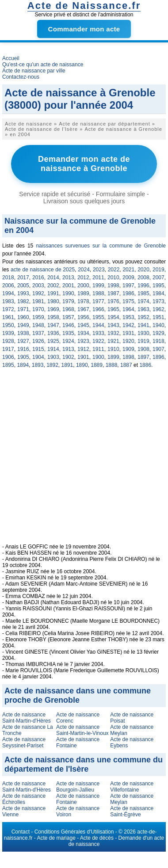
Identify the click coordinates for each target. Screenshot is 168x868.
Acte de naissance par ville (34, 71)
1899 (113, 357)
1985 (143, 293)
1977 (98, 301)
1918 (158, 341)
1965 (113, 309)
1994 (8, 293)
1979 (68, 301)
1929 (158, 333)
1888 (112, 365)
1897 (143, 357)
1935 (68, 333)
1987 (113, 293)
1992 (38, 293)
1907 (158, 349)
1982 (23, 301)
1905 (23, 357)
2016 (38, 278)
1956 (83, 317)
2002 (53, 286)
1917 (8, 349)
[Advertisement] (85, 461)
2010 (113, 278)
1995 (158, 286)
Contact (21, 832)
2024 (84, 270)
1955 (98, 317)
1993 (23, 293)
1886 (145, 365)
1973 (158, 301)
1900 (98, 357)
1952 (143, 317)
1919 (143, 341)
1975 (128, 301)
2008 (143, 278)
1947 (53, 325)
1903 (53, 357)
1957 (68, 317)
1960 (23, 317)
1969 (53, 309)
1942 (128, 325)
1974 (143, 301)
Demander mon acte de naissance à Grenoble (84, 164)
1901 (83, 357)
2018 (8, 278)
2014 (53, 278)
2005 (23, 286)
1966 (98, 309)
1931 (128, 333)
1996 (143, 286)
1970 (38, 309)
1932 (113, 333)
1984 (158, 293)
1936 (53, 333)
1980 (53, 301)
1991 (53, 293)
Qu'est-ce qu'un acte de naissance (43, 65)
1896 (158, 357)
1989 (83, 293)
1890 (82, 365)
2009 (128, 278)
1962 (158, 309)
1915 (38, 349)
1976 (113, 301)
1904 (38, 357)
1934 (83, 333)
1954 (113, 317)
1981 (38, 301)
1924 (68, 341)
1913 (68, 349)
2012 (83, 278)
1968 (68, 309)
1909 (128, 349)
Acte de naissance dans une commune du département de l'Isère (84, 764)
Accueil (11, 58)
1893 (38, 365)
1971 (23, 309)
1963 (143, 309)
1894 (23, 365)
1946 (68, 325)
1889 (97, 365)
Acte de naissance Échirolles (24, 799)
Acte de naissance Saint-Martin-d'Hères (27, 718)
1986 (128, 293)
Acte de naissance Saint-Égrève (132, 811)
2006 (8, 286)
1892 (52, 365)
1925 (53, 341)
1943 (113, 325)
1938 (23, 333)
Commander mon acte (84, 29)
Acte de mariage (56, 838)
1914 (53, 349)
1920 (128, 341)
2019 (158, 270)
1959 (38, 317)
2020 (143, 270)
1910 (113, 349)
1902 (68, 357)
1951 (158, 317)
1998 (113, 286)
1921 (113, 341)
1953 (128, 317)
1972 (8, 309)
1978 (83, 301)
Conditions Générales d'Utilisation (74, 832)
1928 (8, 341)
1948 (38, 325)
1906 (8, 357)
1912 (83, 349)
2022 (114, 270)
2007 (158, 278)
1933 (98, 333)
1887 (126, 365)
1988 (98, 293)
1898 (128, 357)
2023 (99, 270)
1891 (67, 365)
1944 (98, 325)
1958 (53, 317)
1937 (38, 333)
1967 (83, 309)
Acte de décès (97, 838)
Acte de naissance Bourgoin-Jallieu (78, 787)
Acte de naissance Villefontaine (132, 787)
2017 (23, 278)
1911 (98, 349)
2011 (98, 278)
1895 (8, 365)
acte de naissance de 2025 (43, 270)
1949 (23, 325)
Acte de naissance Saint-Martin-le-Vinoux (82, 730)
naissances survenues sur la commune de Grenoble (101, 246)
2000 (83, 286)
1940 (158, 325)
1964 (128, 309)
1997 (128, 286)
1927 (23, 341)
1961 (8, 317)
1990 (68, 293)
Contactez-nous (21, 77)
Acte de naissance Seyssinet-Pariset (24, 742)
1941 (143, 325)
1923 (83, 341)
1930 (143, 333)
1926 (38, 341)
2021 (128, 270)
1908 (143, 349)
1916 (23, 349)
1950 (8, 325)
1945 (83, 325)
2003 (38, 286)
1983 (8, 301)
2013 (68, 278)
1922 (98, 341)
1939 (8, 333)
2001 (68, 286)
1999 (98, 286)
